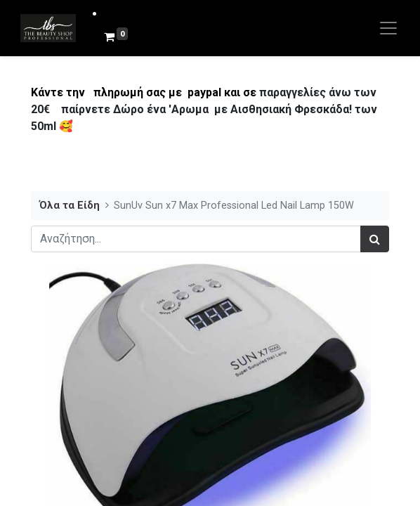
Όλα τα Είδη (70, 206)
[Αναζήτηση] (375, 239)
